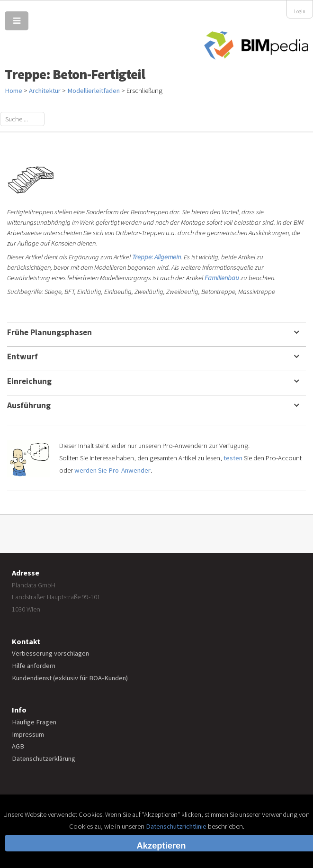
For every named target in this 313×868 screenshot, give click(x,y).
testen (233, 458)
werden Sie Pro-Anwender (112, 470)
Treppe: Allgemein (156, 257)
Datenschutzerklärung (44, 758)
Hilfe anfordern (34, 666)
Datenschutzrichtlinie (176, 826)
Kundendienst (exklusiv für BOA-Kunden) (70, 678)
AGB (18, 746)
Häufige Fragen (34, 722)
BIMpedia (256, 46)
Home (13, 91)
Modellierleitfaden (94, 91)
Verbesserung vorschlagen (50, 653)
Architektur (45, 91)
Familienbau (222, 278)
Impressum (28, 734)
